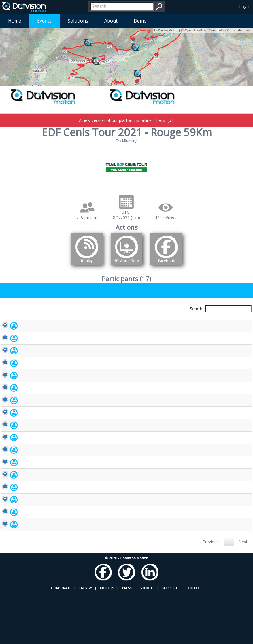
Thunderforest (241, 30)
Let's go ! (165, 120)
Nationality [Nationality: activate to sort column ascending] (166, 319)
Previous (211, 592)
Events (44, 21)
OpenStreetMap (196, 30)
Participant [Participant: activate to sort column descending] (35, 319)
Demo (140, 21)
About (111, 21)
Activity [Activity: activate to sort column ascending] (207, 319)
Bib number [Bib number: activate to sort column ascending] (108, 319)
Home (15, 21)
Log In (245, 6)
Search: (221, 309)
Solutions (78, 21)
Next (243, 592)
